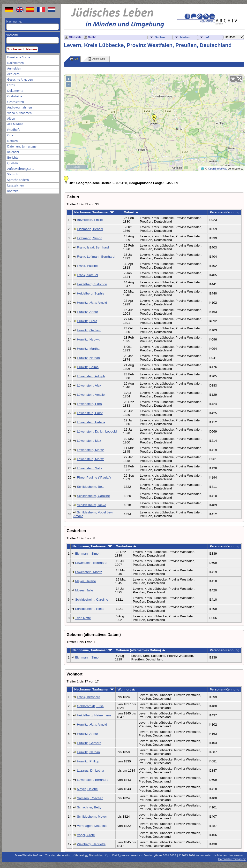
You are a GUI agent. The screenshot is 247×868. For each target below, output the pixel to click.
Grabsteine (15, 96)
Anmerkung (96, 59)
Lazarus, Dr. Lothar (91, 771)
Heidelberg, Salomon (92, 284)
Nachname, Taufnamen (94, 212)
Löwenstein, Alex (89, 385)
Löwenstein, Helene (91, 422)
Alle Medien (15, 124)
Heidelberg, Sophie (91, 293)
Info (208, 37)
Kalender (13, 152)
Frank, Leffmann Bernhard (96, 257)
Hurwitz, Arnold (92, 303)
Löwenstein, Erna (89, 404)
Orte (10, 135)
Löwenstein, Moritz (90, 450)
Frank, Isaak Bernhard (93, 247)
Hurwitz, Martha (88, 349)
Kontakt (12, 191)
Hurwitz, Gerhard (89, 330)
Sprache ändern (18, 180)
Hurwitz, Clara (87, 321)
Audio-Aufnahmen (20, 107)
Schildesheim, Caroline (93, 496)
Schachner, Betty (89, 807)
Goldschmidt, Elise (90, 706)
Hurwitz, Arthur (87, 312)
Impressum (237, 855)
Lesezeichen (15, 185)
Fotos (11, 85)
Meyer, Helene (85, 581)
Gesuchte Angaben (20, 80)
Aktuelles (13, 74)
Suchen (160, 37)
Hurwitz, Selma (88, 367)
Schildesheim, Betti (91, 487)
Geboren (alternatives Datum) (141, 650)
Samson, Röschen (90, 798)
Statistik (13, 174)
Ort (74, 59)
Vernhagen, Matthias (92, 826)
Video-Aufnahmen (19, 113)
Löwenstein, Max (89, 441)
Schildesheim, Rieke (92, 505)
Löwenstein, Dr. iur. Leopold (97, 431)
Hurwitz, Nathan (88, 358)
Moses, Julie (84, 590)
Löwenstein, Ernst (90, 413)
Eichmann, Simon (90, 238)
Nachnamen (15, 63)
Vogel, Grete (86, 835)
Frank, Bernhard (89, 697)
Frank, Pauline (87, 266)
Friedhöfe (14, 130)
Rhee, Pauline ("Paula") (94, 477)
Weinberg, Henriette (91, 844)
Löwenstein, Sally (90, 468)
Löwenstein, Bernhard (91, 563)
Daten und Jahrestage (22, 146)
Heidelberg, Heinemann (94, 715)
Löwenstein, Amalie (91, 395)
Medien (185, 37)
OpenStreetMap (218, 169)
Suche (92, 37)
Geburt (131, 212)
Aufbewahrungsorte (21, 169)
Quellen (13, 163)
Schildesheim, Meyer (92, 817)
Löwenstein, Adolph (91, 376)
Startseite (75, 37)
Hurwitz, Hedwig (89, 339)
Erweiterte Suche (19, 57)
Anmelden (14, 68)
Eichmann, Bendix (90, 229)
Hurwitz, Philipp (88, 761)
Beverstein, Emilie (90, 220)
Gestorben (126, 546)
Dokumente (15, 91)
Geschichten (16, 102)
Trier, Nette (83, 618)
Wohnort (126, 689)
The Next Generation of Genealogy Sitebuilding (75, 855)
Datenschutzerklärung (232, 859)
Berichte (13, 158)
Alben (11, 119)
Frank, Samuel (87, 275)
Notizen (12, 141)
